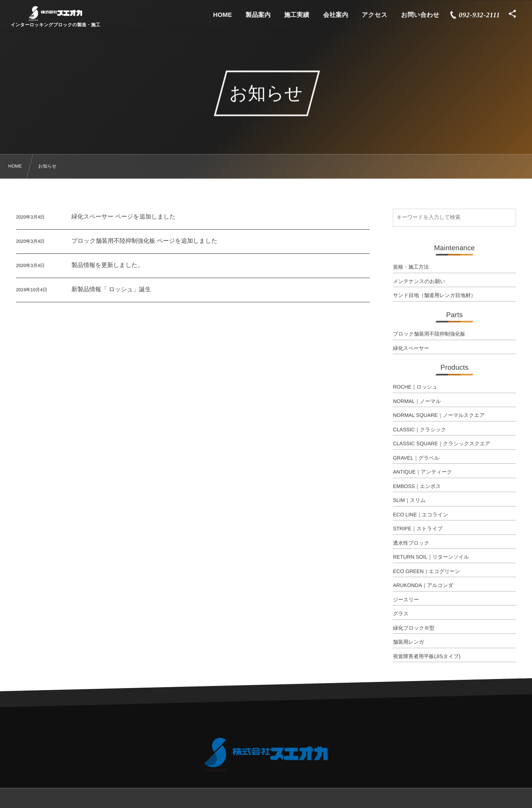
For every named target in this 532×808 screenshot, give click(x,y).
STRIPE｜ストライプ (418, 529)
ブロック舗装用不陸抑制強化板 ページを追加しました (144, 241)
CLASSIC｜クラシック (420, 430)
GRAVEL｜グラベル (416, 458)
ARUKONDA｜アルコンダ (423, 585)
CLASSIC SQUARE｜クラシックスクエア (441, 444)
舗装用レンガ (408, 642)
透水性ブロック (411, 543)
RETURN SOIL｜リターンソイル (431, 557)
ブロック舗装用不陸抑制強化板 (429, 334)
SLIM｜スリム (409, 500)
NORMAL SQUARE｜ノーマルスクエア (439, 415)
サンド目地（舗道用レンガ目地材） (434, 295)
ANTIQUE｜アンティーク (422, 472)
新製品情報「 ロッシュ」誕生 (111, 290)
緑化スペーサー (411, 348)
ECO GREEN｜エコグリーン (427, 571)
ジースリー (406, 600)
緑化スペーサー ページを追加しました (124, 217)
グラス (401, 614)
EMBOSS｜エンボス (417, 486)
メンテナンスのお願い (419, 281)
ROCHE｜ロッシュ (415, 387)
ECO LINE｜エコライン (421, 515)
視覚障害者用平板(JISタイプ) (427, 656)
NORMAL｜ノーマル (417, 401)
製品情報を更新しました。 (108, 265)
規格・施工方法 (411, 267)
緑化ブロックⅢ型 (414, 628)
